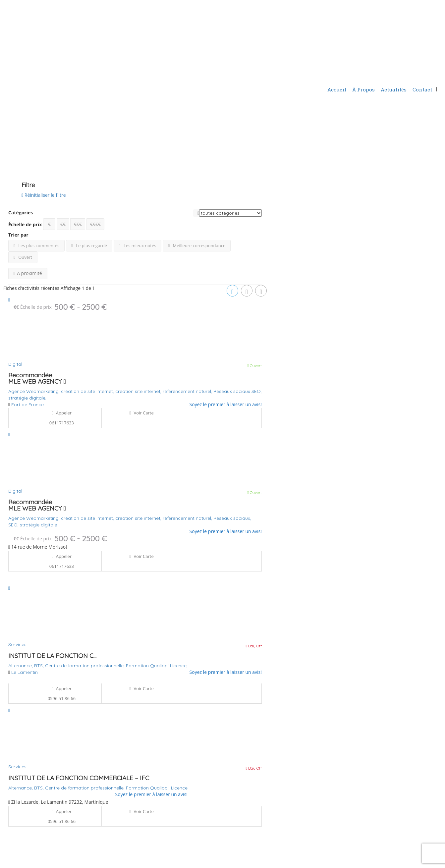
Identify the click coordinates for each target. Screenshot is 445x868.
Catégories (21, 213)
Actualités (394, 89)
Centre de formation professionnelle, (85, 666)
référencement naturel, (188, 391)
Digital (15, 364)
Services (17, 644)
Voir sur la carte (23, 147)
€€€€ (95, 224)
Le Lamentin (25, 672)
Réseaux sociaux (232, 391)
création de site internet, (88, 391)
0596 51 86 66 (62, 698)
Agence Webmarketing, (35, 391)
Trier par (18, 235)
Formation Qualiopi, (148, 788)
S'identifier (343, 74)
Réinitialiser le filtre (44, 195)
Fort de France (28, 405)
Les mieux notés (138, 245)
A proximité (28, 273)
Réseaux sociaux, (232, 518)
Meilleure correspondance (197, 245)
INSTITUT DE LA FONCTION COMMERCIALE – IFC (79, 778)
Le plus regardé (89, 245)
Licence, (179, 666)
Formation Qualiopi (148, 666)
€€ (63, 224)
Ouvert (23, 257)
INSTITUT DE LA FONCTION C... (52, 656)
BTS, (40, 666)
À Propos (363, 89)
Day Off (254, 646)
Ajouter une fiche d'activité (397, 73)
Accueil (337, 89)
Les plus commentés (36, 245)
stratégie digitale (38, 525)
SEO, (257, 391)
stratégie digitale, (27, 398)
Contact (422, 89)
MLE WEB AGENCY (37, 381)
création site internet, (139, 391)
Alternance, (21, 666)
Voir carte (141, 413)
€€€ (78, 224)
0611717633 (62, 423)
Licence (179, 788)
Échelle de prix (25, 224)
